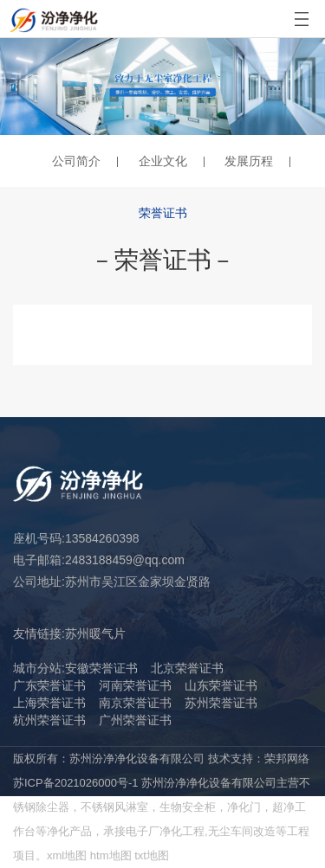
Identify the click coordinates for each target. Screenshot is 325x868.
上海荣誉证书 (49, 703)
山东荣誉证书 (221, 685)
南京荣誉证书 (135, 703)
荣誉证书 (163, 213)
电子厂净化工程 (165, 831)
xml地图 (67, 855)
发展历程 (249, 161)
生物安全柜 (188, 807)
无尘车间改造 (242, 831)
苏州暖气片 (95, 633)
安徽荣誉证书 (101, 668)
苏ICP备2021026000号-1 (76, 783)
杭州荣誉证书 (49, 720)
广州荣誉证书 (135, 720)
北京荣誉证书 (187, 668)
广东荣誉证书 (49, 685)
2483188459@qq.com (125, 560)
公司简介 (76, 161)
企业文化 (163, 161)
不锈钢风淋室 (114, 807)
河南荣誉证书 (135, 685)
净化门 (244, 807)
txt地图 (152, 855)
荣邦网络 (287, 759)
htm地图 (111, 855)
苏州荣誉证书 (221, 703)
